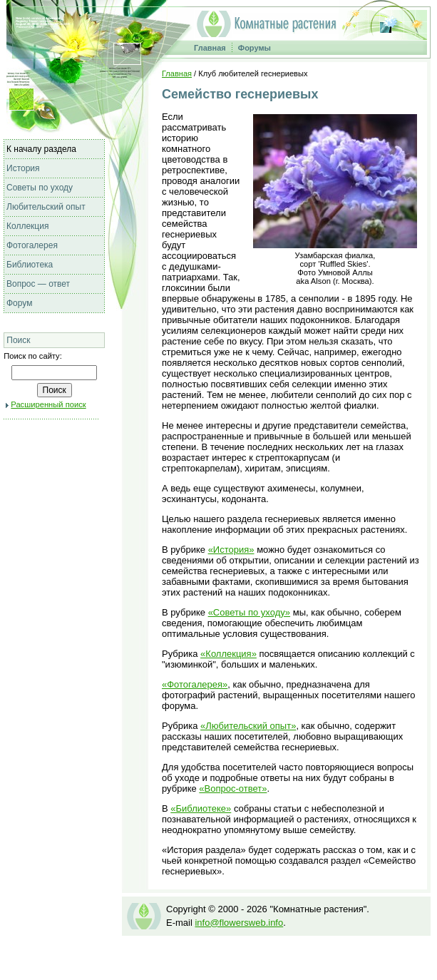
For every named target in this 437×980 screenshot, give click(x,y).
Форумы (255, 48)
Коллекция (27, 226)
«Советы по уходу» (249, 612)
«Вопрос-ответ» (233, 788)
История (23, 168)
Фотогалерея (32, 245)
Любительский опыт (46, 207)
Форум (19, 303)
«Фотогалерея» (195, 684)
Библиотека (30, 265)
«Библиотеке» (201, 808)
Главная (210, 48)
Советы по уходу (40, 188)
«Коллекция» (228, 654)
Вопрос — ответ (38, 284)
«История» (231, 550)
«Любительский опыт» (248, 726)
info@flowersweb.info (239, 923)
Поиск (18, 340)
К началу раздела (41, 149)
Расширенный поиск (48, 404)
